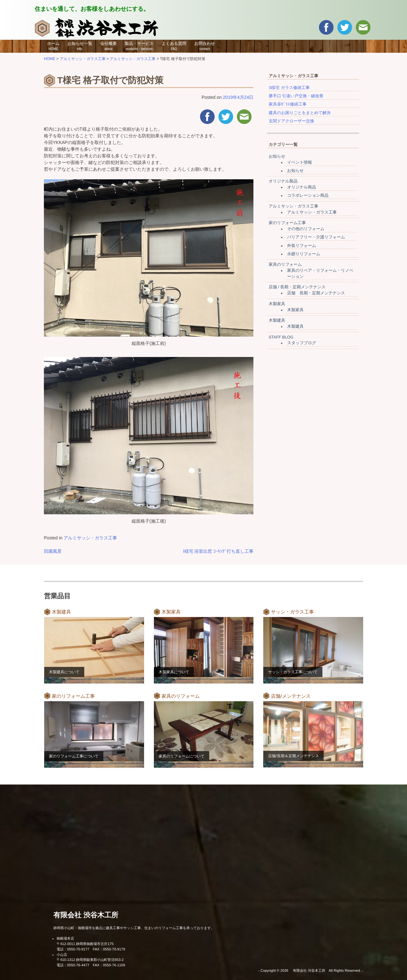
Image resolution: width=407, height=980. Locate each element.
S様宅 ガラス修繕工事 (289, 88)
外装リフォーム (302, 246)
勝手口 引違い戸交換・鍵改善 (296, 96)
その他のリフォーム (306, 229)
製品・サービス (139, 46)
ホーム (53, 46)
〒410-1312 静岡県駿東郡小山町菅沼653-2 (90, 960)
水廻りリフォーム (304, 254)
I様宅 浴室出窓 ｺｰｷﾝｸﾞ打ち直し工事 (218, 551)
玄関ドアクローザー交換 (291, 121)
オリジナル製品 (283, 181)
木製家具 (277, 304)
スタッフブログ (302, 343)
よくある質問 (174, 46)
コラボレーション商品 (308, 195)
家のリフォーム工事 (287, 223)
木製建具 (277, 320)
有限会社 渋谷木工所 (86, 915)
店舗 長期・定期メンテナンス (316, 293)
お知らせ (277, 156)
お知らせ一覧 (80, 46)
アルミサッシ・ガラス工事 (90, 538)
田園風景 (53, 551)
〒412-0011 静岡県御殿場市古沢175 (85, 944)
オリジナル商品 (302, 187)
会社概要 (108, 46)
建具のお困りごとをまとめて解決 (300, 113)
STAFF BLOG (281, 337)
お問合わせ (205, 46)
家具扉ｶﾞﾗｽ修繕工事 (288, 104)
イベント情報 (300, 162)
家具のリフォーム (285, 264)
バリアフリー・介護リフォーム (316, 237)
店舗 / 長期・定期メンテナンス (297, 287)
